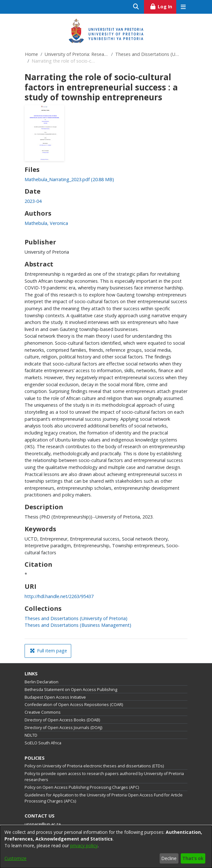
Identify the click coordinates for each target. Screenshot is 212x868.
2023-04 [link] (33, 201)
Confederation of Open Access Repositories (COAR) (74, 705)
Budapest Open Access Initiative (55, 697)
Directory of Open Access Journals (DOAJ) (63, 728)
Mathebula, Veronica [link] (46, 223)
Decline (169, 858)
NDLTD (31, 735)
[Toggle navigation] (183, 7)
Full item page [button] (49, 651)
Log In (163, 6)
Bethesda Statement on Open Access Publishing (71, 690)
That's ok (193, 858)
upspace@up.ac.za (43, 824)
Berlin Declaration (42, 682)
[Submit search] (136, 7)
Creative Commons (43, 712)
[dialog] (106, 847)
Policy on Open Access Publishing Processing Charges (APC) (82, 787)
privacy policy (84, 845)
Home (31, 54)
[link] (69, 179)
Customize (15, 858)
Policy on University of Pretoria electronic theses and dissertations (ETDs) (94, 766)
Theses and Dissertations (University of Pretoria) (147, 54)
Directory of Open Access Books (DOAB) (62, 720)
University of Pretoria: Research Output (77, 54)
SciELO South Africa (43, 743)
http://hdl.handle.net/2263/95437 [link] (59, 596)
